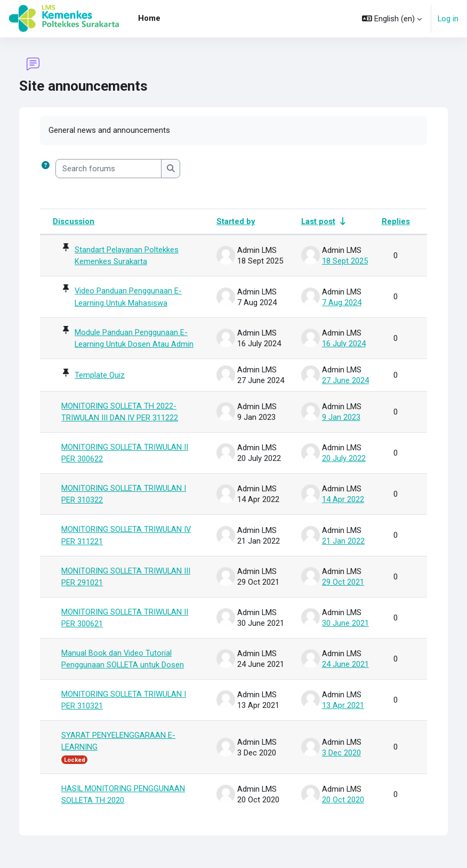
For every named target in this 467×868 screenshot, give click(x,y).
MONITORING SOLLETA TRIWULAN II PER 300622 (125, 454)
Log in (448, 19)
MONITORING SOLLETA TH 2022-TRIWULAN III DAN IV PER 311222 (120, 412)
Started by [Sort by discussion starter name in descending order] (236, 221)
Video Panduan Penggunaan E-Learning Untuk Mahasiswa (128, 297)
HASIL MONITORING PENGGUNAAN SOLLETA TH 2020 (123, 797)
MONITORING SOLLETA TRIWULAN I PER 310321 (124, 702)
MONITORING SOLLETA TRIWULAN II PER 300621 (125, 619)
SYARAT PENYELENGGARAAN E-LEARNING (118, 743)
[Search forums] (108, 169)
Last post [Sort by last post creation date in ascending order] (319, 221)
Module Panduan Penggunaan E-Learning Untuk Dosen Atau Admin (134, 338)
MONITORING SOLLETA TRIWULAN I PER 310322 (124, 495)
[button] (392, 19)
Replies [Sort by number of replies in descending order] (396, 221)
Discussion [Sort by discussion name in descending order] (74, 221)
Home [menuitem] (149, 18)
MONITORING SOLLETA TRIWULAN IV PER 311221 (126, 537)
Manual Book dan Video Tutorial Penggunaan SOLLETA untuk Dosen (123, 660)
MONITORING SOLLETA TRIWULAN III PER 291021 (126, 578)
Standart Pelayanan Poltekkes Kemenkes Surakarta (127, 256)
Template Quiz (100, 376)
